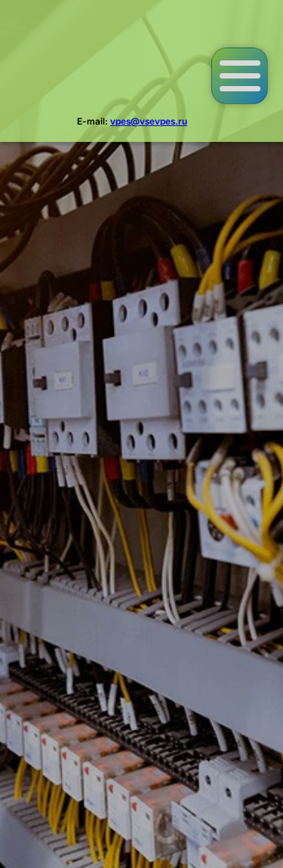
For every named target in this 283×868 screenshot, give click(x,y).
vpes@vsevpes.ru (149, 121)
